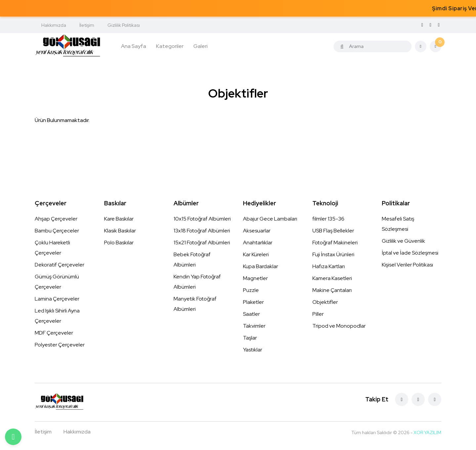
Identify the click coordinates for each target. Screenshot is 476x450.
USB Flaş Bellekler (333, 231)
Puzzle (251, 290)
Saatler (251, 314)
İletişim (87, 25)
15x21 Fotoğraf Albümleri (202, 243)
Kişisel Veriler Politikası (407, 265)
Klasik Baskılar (120, 231)
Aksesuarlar (257, 231)
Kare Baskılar (119, 219)
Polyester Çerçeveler (60, 345)
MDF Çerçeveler (54, 333)
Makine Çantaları (332, 290)
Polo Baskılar (119, 243)
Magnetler (255, 278)
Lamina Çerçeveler (57, 299)
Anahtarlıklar (258, 243)
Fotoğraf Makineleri (335, 243)
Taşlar (250, 338)
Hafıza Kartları (329, 266)
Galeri (200, 46)
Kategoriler (170, 46)
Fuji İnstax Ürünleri (333, 254)
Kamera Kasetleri (332, 278)
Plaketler (253, 302)
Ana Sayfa (134, 46)
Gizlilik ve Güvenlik (403, 241)
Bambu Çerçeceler (57, 231)
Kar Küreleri (256, 254)
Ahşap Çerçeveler (56, 219)
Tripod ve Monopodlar (339, 326)
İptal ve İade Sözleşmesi (410, 253)
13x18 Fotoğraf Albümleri (202, 231)
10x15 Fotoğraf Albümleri (202, 219)
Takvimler (254, 326)
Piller (318, 314)
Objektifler (325, 302)
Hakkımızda (54, 25)
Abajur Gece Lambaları (270, 219)
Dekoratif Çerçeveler (59, 265)
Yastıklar (253, 350)
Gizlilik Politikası (124, 25)
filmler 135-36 (328, 219)
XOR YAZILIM (427, 432)
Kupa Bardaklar (260, 266)
